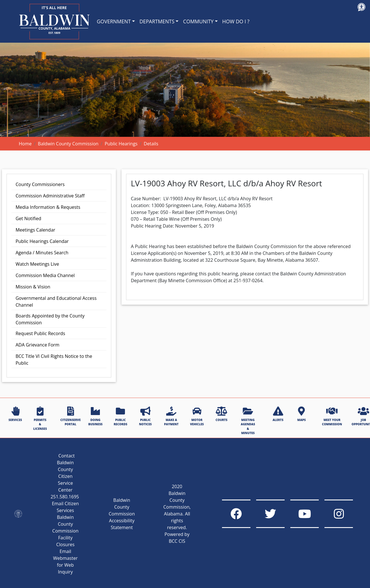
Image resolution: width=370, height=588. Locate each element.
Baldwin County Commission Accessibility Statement (122, 514)
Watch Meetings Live (37, 264)
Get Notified (28, 218)
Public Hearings (121, 144)
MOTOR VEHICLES (197, 416)
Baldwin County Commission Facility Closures (65, 531)
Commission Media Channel (45, 275)
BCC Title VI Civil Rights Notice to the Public (54, 360)
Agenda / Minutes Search (42, 253)
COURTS (222, 414)
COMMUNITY (198, 21)
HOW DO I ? (236, 21)
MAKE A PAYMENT (171, 416)
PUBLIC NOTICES (145, 416)
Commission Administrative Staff (50, 196)
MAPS (301, 414)
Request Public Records (40, 333)
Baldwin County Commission (68, 144)
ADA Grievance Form (38, 345)
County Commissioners (40, 184)
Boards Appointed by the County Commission (50, 319)
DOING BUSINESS (95, 416)
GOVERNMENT (114, 21)
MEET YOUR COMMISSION (332, 416)
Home (25, 144)
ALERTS (278, 414)
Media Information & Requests (48, 207)
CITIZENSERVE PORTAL (70, 416)
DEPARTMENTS (157, 21)
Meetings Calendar (35, 230)
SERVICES (15, 414)
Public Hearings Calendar (42, 241)
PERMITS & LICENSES (40, 419)
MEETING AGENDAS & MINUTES (248, 421)
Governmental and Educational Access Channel (56, 302)
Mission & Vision (33, 287)
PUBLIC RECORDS (120, 416)
